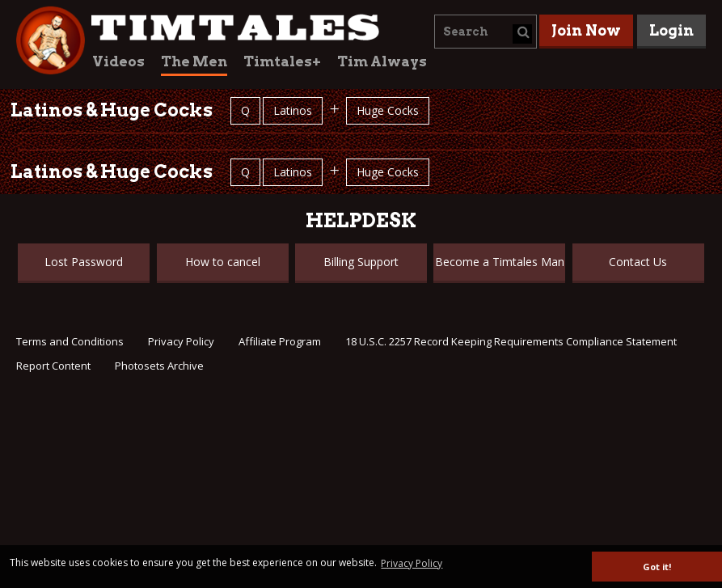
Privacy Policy (181, 341)
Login (671, 30)
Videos (118, 61)
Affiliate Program (280, 341)
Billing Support (361, 262)
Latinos (293, 110)
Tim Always (382, 61)
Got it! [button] (657, 567)
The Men (194, 61)
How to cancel (223, 262)
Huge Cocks (388, 110)
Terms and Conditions (70, 341)
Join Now (586, 30)
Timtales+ (282, 61)
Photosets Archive (159, 366)
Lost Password (84, 262)
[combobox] (486, 32)
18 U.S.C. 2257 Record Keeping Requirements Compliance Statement (511, 341)
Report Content (53, 366)
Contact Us (638, 262)
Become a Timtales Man (500, 262)
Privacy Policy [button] (412, 563)
